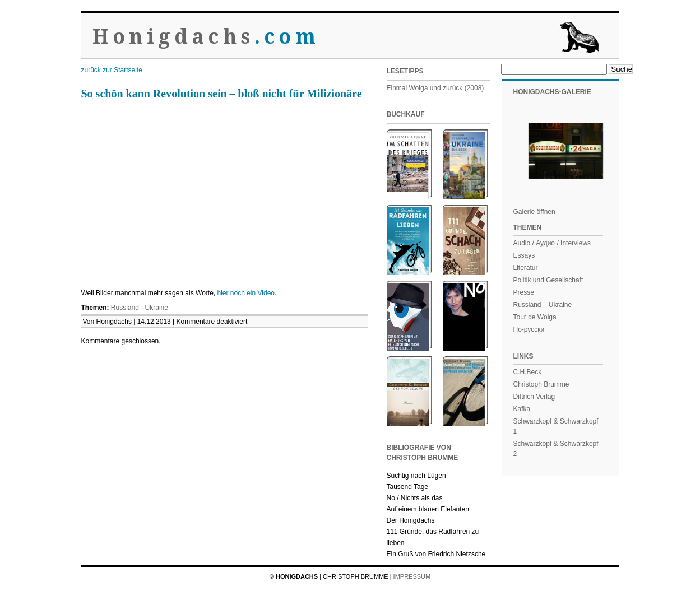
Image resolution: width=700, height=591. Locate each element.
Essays (524, 255)
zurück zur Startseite (112, 70)
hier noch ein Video (246, 293)
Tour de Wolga (535, 317)
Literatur (526, 268)
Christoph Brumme (541, 384)
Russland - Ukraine (140, 308)
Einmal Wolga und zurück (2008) (435, 88)
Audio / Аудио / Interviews (552, 243)
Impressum (412, 576)
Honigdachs (206, 37)
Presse (524, 292)
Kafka (522, 409)
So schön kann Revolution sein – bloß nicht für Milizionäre (222, 94)
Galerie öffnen (534, 212)
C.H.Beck (528, 372)
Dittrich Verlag (534, 397)
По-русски (529, 329)
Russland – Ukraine (543, 305)
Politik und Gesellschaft (548, 280)
